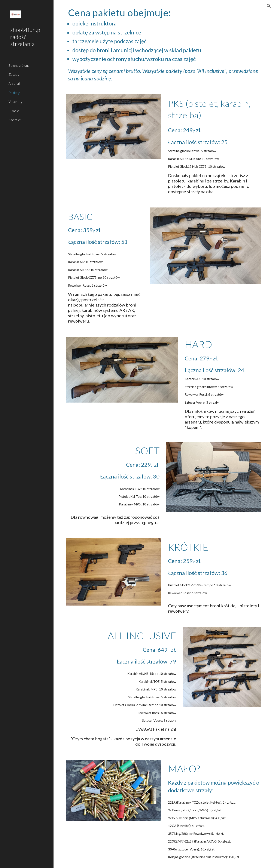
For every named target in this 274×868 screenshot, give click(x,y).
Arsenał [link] (14, 83)
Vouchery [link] (16, 101)
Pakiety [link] (14, 93)
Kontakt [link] (15, 120)
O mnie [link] (14, 111)
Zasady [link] (14, 74)
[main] (164, 45)
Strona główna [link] (19, 65)
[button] (269, 6)
